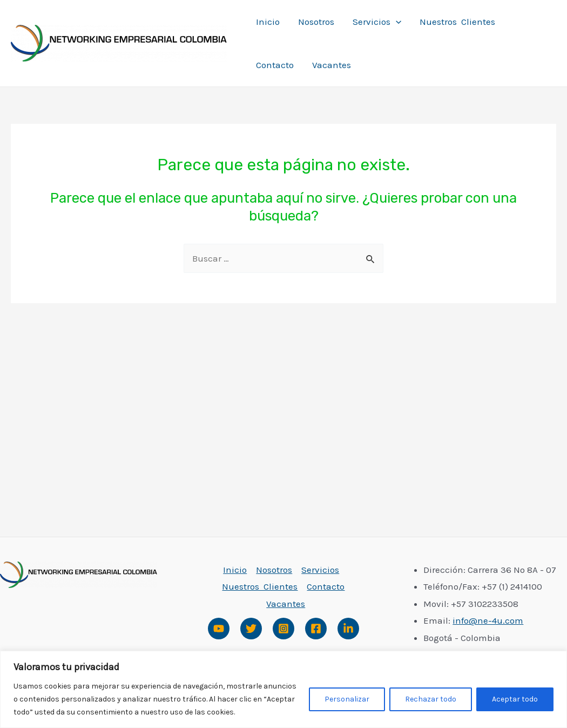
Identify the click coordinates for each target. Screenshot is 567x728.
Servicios (377, 22)
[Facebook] (316, 629)
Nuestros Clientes (457, 22)
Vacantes (332, 65)
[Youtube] (219, 629)
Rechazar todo (431, 699)
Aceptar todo (515, 699)
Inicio (268, 22)
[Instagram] (283, 629)
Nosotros (316, 22)
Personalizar (347, 699)
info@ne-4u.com (488, 620)
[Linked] (348, 629)
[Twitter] (251, 629)
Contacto (275, 65)
